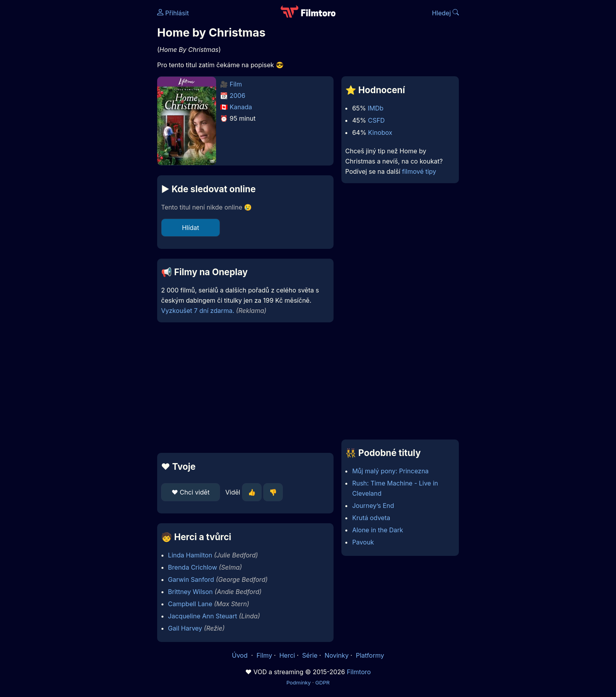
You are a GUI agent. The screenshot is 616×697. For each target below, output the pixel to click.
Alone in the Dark (378, 530)
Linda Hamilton (190, 555)
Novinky (336, 655)
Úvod (240, 655)
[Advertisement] (100, 121)
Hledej (445, 13)
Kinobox (380, 132)
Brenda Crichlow (193, 567)
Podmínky (299, 682)
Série (310, 655)
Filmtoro (359, 672)
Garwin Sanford (191, 579)
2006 (238, 96)
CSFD (376, 120)
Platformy (370, 655)
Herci (287, 655)
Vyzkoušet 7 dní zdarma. (198, 311)
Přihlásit (173, 13)
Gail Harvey (185, 628)
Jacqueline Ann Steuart (203, 616)
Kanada (241, 107)
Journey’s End (373, 506)
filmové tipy (419, 171)
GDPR (322, 682)
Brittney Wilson (191, 592)
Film (236, 84)
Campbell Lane (190, 604)
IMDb (376, 108)
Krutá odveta (371, 518)
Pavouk (363, 542)
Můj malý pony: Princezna (390, 471)
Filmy (264, 655)
